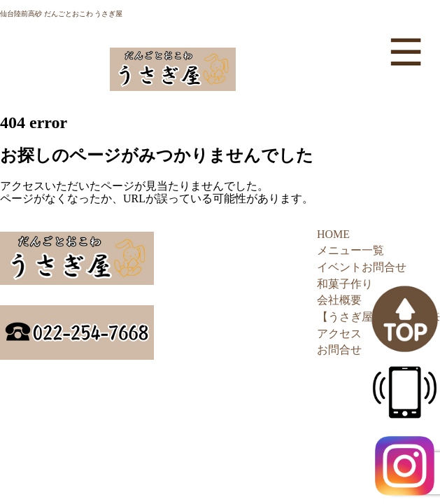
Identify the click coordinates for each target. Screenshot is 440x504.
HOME (333, 234)
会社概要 (339, 300)
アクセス (339, 334)
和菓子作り (345, 284)
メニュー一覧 (350, 250)
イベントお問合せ (362, 267)
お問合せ (339, 350)
